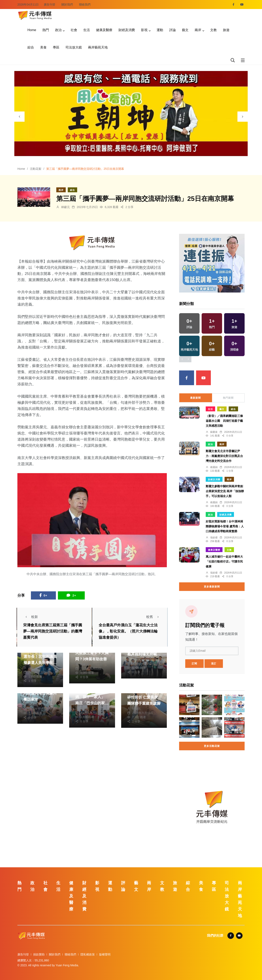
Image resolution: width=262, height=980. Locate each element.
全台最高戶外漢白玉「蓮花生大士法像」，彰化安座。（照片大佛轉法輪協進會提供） (128, 631)
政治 (58, 30)
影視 (144, 30)
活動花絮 (36, 169)
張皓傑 (214, 538)
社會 (74, 30)
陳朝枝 (137, 659)
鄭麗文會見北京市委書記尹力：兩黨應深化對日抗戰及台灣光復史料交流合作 (224, 456)
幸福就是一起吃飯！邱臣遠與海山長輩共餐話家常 (40, 693)
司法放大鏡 (74, 47)
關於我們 (67, 5)
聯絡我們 (85, 5)
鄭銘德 (33, 704)
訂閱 (194, 664)
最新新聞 (195, 398)
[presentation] (19, 117)
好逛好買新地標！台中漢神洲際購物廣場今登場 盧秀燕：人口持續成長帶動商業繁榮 (225, 526)
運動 (160, 30)
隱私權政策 (88, 954)
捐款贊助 (39, 954)
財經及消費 (127, 30)
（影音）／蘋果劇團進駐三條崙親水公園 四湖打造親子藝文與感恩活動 (224, 421)
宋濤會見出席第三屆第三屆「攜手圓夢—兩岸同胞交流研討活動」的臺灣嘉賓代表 (53, 631)
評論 (173, 30)
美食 (43, 47)
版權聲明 (105, 954)
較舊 (154, 617)
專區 (56, 47)
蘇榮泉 (214, 432)
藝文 (185, 30)
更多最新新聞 (212, 587)
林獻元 (65, 207)
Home (32, 30)
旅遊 (226, 30)
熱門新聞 (228, 398)
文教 (213, 30)
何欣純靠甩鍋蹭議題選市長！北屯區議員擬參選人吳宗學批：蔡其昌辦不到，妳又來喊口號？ (40, 663)
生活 (87, 30)
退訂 (214, 664)
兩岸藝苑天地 (98, 47)
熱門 (46, 30)
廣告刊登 (50, 5)
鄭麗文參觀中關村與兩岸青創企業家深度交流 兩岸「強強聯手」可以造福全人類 (225, 491)
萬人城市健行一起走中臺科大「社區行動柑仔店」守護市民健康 (224, 561)
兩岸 (198, 30)
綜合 (31, 47)
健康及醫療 (104, 30)
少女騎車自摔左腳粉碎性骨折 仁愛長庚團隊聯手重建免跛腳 (144, 697)
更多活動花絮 (212, 746)
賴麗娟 (214, 467)
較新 (30, 617)
